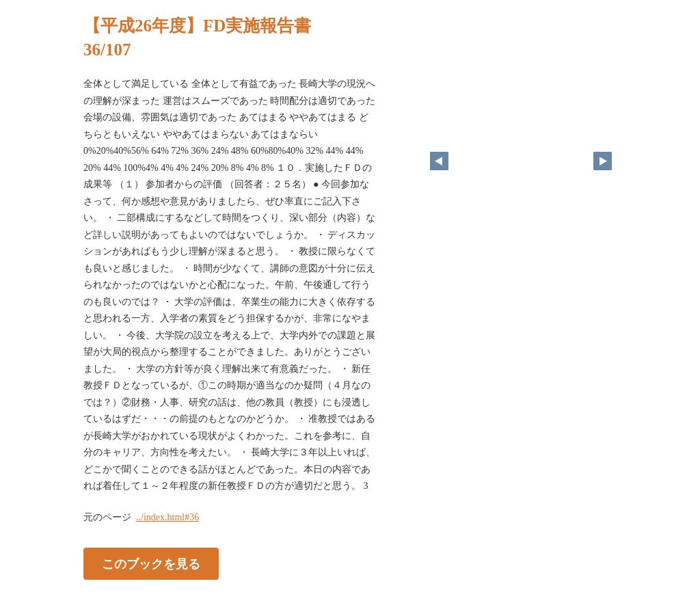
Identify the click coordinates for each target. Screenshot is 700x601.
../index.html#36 (167, 517)
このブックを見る (151, 563)
